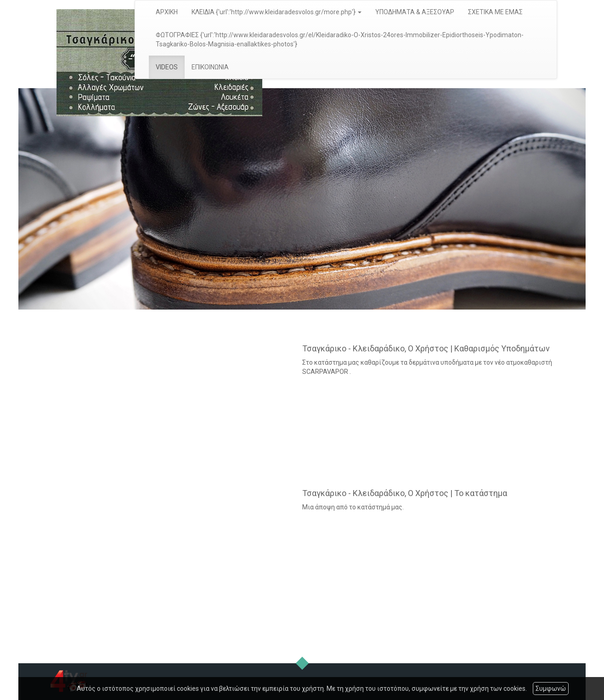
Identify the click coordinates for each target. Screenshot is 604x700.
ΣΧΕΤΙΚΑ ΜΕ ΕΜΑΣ (495, 12)
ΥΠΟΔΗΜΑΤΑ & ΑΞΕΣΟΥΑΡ (415, 12)
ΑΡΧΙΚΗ (167, 12)
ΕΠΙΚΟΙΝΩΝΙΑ (210, 67)
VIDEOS (167, 67)
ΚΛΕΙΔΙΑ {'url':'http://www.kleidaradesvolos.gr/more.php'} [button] (277, 12)
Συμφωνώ (551, 689)
